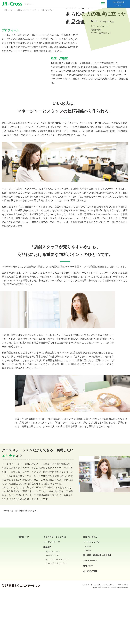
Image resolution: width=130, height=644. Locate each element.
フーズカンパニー (52, 609)
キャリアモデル (90, 614)
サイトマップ (123, 638)
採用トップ (24, 590)
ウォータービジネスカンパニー (57, 613)
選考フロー (88, 619)
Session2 (88, 604)
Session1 (88, 600)
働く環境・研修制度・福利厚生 (97, 609)
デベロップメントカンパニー (56, 617)
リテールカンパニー (53, 605)
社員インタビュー (91, 590)
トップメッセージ (52, 595)
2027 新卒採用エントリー (119, 4)
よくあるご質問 (90, 624)
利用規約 (86, 638)
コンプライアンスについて (104, 638)
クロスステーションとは (55, 590)
